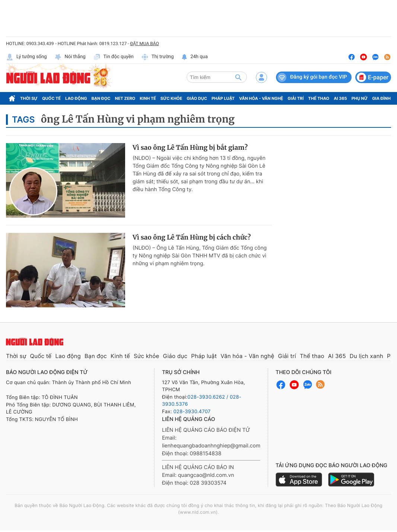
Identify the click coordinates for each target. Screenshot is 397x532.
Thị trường (158, 57)
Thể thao (319, 98)
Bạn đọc (101, 98)
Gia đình (381, 98)
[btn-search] (238, 77)
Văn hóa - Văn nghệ (261, 98)
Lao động (76, 98)
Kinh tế (148, 98)
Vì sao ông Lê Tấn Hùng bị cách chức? (192, 237)
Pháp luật (223, 98)
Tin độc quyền (113, 57)
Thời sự (29, 98)
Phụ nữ (360, 98)
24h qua (195, 57)
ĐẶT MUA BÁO (144, 44)
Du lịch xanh (366, 356)
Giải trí (296, 98)
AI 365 (340, 98)
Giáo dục (197, 98)
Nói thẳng (70, 57)
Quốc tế (51, 98)
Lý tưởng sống (26, 57)
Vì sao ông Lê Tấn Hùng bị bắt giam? (190, 148)
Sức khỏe (171, 98)
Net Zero (125, 98)
